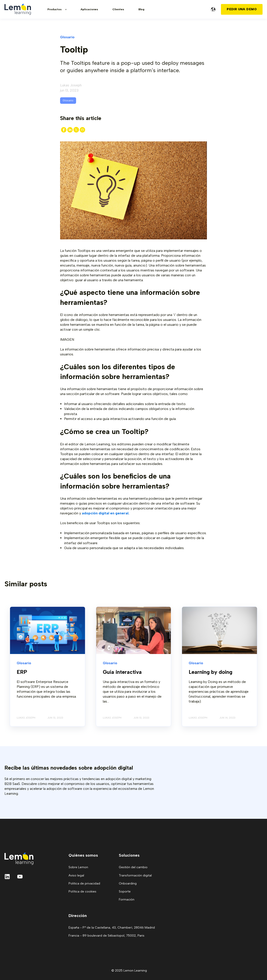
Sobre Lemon (78, 867)
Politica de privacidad (84, 883)
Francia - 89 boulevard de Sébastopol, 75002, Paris (106, 936)
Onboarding (128, 883)
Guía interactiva (122, 672)
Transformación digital (135, 875)
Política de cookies (82, 891)
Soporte (125, 891)
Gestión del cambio (133, 867)
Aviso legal (76, 875)
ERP (22, 672)
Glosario (68, 100)
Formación (127, 900)
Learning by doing (210, 672)
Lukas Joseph (71, 85)
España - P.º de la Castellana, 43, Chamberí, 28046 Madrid (112, 928)
